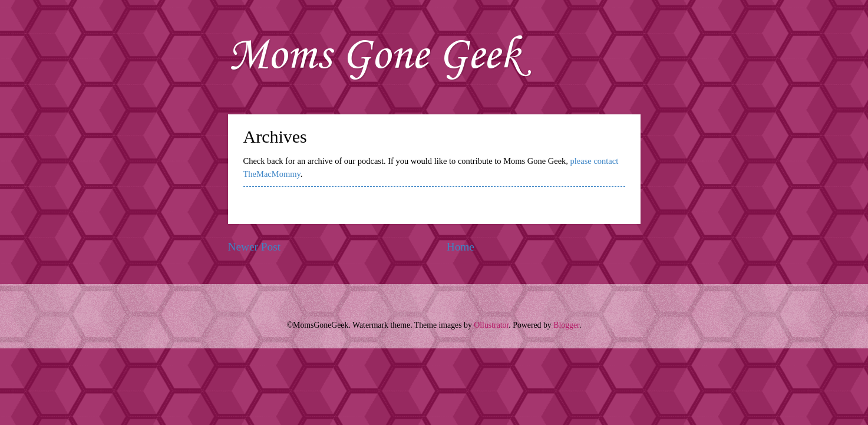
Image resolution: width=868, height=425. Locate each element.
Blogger (566, 325)
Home (461, 247)
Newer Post (255, 247)
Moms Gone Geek (374, 56)
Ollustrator (491, 325)
